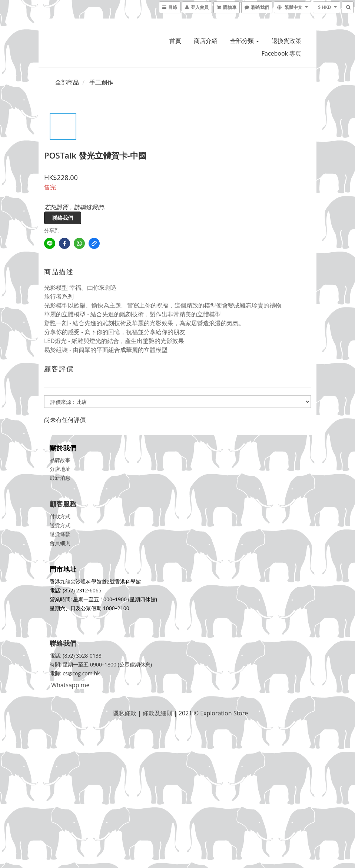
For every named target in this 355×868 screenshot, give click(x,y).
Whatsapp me (69, 685)
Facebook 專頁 (281, 53)
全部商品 (67, 82)
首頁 (175, 41)
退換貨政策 (286, 41)
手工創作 (101, 82)
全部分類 (245, 41)
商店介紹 (206, 41)
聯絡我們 (63, 218)
